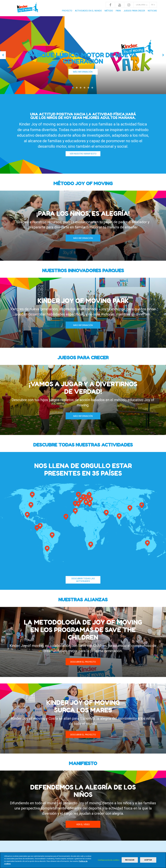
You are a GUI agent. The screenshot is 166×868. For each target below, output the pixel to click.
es (152, 5)
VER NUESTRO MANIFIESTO (83, 154)
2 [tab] (77, 89)
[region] (83, 860)
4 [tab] (85, 89)
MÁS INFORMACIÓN (83, 72)
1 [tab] (73, 89)
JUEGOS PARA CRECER (134, 11)
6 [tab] (93, 89)
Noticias (152, 11)
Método (109, 11)
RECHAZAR (130, 860)
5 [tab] (89, 89)
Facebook (110, 5)
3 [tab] (81, 89)
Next (163, 55)
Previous (3, 55)
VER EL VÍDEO (83, 824)
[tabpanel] (83, 55)
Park (118, 11)
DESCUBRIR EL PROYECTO (83, 662)
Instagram (129, 5)
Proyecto (67, 11)
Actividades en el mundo (88, 11)
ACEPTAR (148, 860)
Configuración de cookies (109, 860)
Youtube (120, 5)
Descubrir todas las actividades (83, 580)
